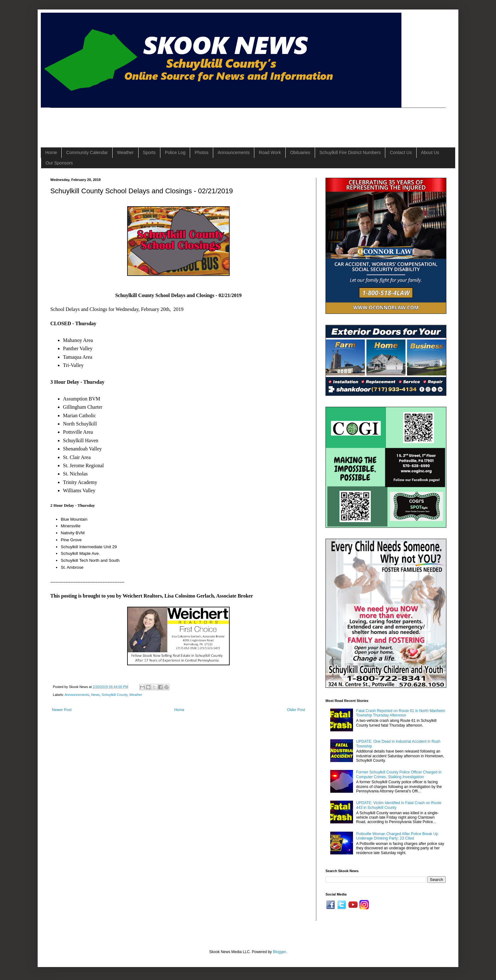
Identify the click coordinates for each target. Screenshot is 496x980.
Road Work (270, 152)
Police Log (175, 152)
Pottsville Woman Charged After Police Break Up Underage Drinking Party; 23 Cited (397, 836)
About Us (430, 152)
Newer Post (62, 710)
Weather (125, 152)
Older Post (296, 710)
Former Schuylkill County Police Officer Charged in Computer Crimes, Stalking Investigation (399, 774)
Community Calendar (87, 152)
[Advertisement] (165, 122)
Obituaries (300, 152)
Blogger (279, 952)
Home (51, 152)
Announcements (234, 152)
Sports (149, 152)
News (95, 695)
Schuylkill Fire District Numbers (350, 152)
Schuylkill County (114, 695)
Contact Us (401, 152)
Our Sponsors (59, 163)
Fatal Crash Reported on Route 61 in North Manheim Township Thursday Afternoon (401, 713)
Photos (201, 152)
